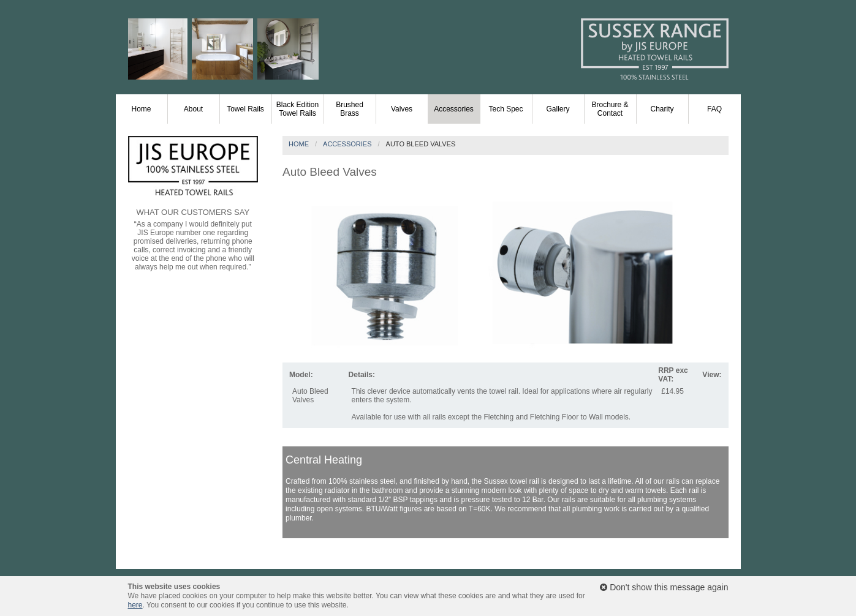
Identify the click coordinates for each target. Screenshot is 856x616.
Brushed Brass (350, 109)
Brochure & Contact (610, 109)
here (135, 605)
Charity (662, 109)
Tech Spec (506, 109)
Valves (402, 109)
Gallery (558, 109)
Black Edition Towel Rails (297, 109)
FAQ (714, 109)
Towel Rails (245, 109)
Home (141, 109)
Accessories (454, 109)
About (193, 109)
